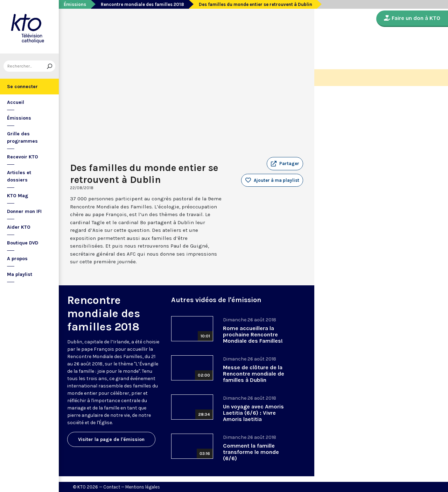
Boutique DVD (23, 243)
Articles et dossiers (19, 176)
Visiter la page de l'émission (111, 439)
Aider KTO (19, 227)
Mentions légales (143, 487)
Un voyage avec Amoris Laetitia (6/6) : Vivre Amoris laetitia (253, 413)
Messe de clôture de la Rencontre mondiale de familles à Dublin (254, 374)
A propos (17, 259)
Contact (112, 487)
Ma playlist (20, 274)
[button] (285, 164)
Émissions (19, 118)
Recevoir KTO (23, 157)
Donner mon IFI (24, 211)
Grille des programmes (22, 137)
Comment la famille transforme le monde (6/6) (251, 452)
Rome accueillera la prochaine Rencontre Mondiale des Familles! (253, 334)
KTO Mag (18, 196)
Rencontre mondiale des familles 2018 (142, 4)
